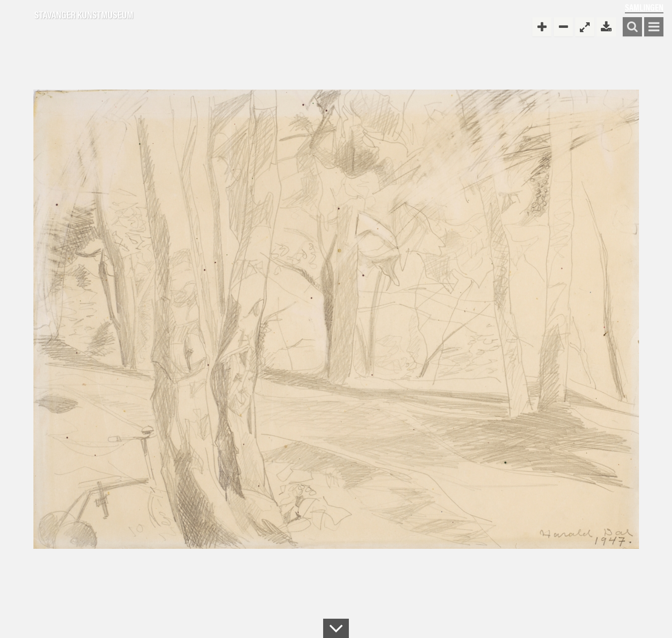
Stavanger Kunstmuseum (84, 15)
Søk (632, 27)
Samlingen (644, 7)
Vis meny (654, 27)
